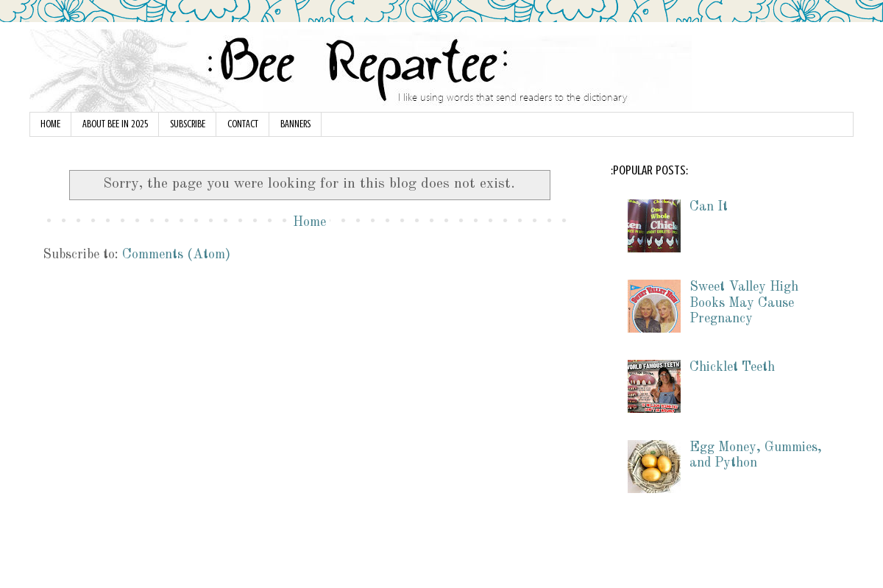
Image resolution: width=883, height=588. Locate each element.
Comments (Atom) (176, 255)
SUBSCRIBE (188, 124)
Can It (709, 207)
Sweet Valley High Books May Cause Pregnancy (744, 303)
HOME (50, 124)
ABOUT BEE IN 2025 (115, 124)
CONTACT (243, 124)
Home (309, 222)
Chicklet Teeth (732, 367)
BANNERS (295, 124)
